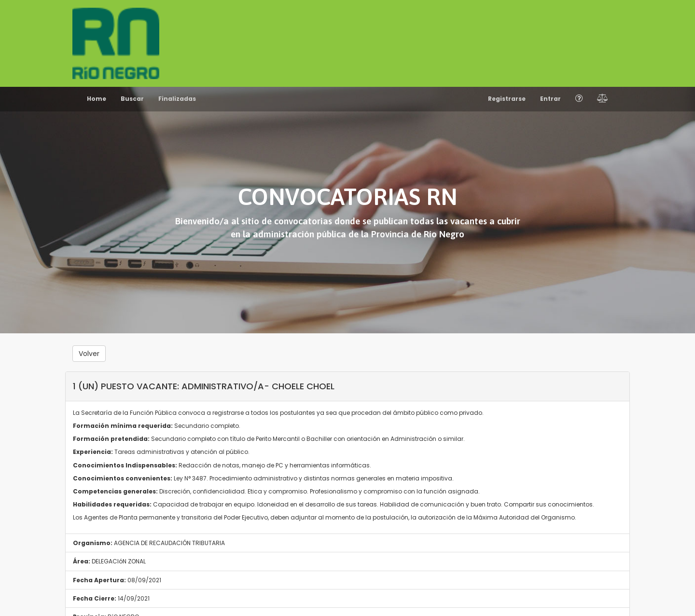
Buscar (132, 99)
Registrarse (507, 99)
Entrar (550, 99)
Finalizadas (177, 99)
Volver (89, 354)
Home (97, 99)
